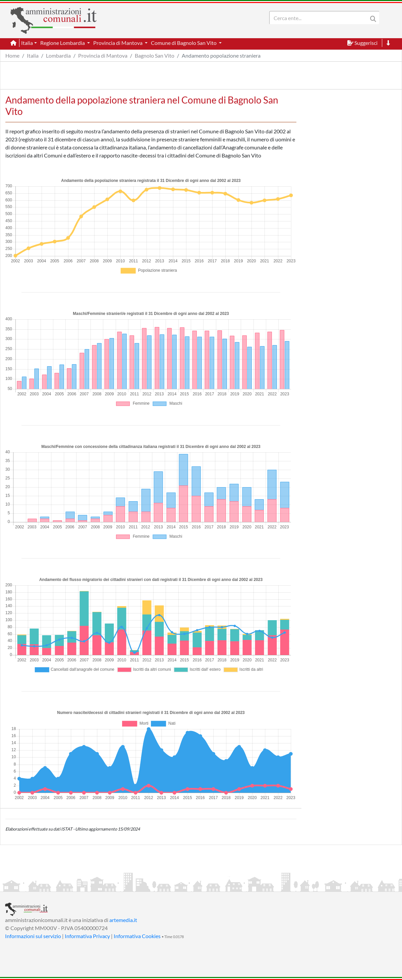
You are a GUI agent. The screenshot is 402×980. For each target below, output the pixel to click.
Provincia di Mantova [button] (118, 43)
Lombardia (58, 55)
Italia (33, 55)
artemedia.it (123, 920)
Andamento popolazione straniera (221, 55)
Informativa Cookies (137, 936)
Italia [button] (27, 43)
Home (12, 55)
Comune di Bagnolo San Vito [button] (184, 43)
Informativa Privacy (87, 936)
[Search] (320, 18)
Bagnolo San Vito (155, 55)
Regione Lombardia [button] (63, 43)
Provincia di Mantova (103, 55)
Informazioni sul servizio (33, 936)
